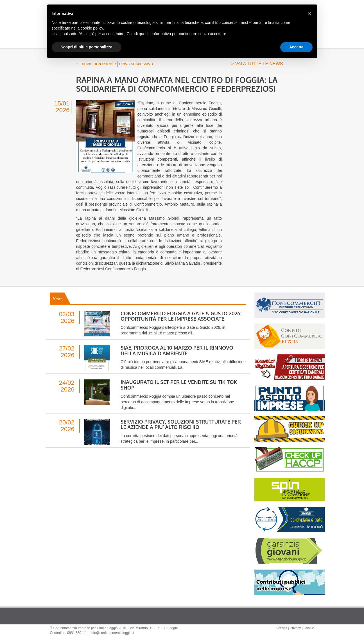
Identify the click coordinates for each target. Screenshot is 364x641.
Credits (282, 628)
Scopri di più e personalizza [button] (87, 47)
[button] (310, 14)
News (58, 299)
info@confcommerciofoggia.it (112, 633)
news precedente (96, 64)
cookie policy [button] (92, 28)
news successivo (139, 64)
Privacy (295, 628)
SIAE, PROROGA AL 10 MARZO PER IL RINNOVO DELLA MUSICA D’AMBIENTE (177, 350)
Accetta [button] (296, 47)
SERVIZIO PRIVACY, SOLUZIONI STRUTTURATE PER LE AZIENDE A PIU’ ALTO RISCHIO (181, 424)
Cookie (309, 628)
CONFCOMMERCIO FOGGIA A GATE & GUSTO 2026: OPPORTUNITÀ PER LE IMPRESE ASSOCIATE (181, 316)
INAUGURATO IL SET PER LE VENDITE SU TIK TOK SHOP (179, 385)
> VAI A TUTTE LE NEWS (257, 64)
